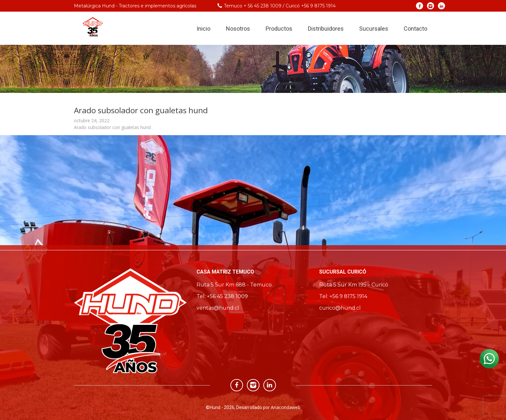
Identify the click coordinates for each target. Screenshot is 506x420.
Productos (279, 29)
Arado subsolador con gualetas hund (112, 127)
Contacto (415, 29)
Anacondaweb (286, 407)
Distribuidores (326, 29)
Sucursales (374, 29)
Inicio (203, 29)
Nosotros (238, 29)
